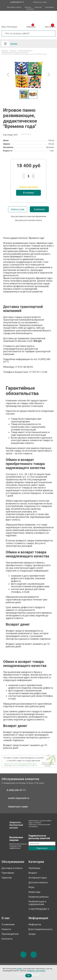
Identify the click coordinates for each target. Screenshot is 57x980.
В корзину (29, 193)
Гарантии (38, 7)
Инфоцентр (35, 924)
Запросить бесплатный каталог (16, 825)
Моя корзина (50, 26)
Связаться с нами (40, 2)
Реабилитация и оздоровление (37, 903)
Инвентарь (35, 892)
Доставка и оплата (14, 7)
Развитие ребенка (39, 897)
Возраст (33, 873)
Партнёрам (49, 7)
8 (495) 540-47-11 (16, 790)
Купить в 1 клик (18, 209)
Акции (32, 934)
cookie (19, 969)
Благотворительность (41, 929)
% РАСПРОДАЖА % (39, 909)
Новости (28, 7)
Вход (3, 27)
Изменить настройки (36, 971)
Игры (31, 887)
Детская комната (38, 882)
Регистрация (12, 27)
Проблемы (34, 868)
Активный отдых (38, 878)
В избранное (39, 209)
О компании (8, 924)
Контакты (30, 9)
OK (29, 976)
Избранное (31, 26)
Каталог (14, 44)
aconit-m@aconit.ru (19, 798)
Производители (10, 934)
